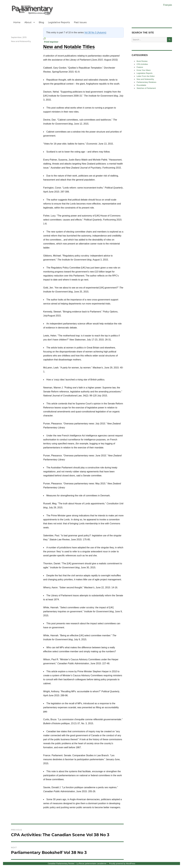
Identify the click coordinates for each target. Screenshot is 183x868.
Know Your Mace (144, 70)
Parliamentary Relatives (146, 82)
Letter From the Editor (146, 76)
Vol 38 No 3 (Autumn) (95, 32)
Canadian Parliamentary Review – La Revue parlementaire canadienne (77, 864)
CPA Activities (142, 64)
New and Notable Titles (69, 47)
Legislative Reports (59, 22)
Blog (41, 22)
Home (17, 22)
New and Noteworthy (21, 41)
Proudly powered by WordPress (122, 864)
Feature (140, 67)
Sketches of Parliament (146, 88)
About (28, 22)
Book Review (142, 61)
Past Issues (80, 22)
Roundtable (141, 85)
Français (167, 5)
